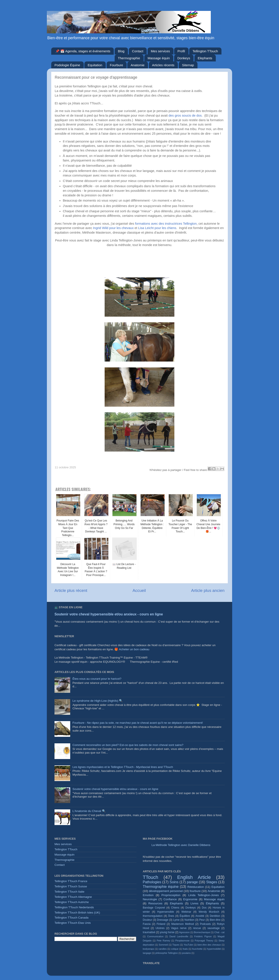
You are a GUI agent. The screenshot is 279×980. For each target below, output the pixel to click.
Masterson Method (183, 924)
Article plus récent (71, 590)
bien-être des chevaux (209, 945)
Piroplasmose (182, 941)
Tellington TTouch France (71, 881)
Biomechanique (202, 932)
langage (147, 953)
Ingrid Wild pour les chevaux (113, 228)
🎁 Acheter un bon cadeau (132, 649)
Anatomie (137, 65)
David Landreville (179, 936)
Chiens (175, 908)
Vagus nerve (179, 928)
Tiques (176, 945)
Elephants (205, 58)
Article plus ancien (208, 590)
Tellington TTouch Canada (71, 918)
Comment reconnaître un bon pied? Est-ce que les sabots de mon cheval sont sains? (128, 745)
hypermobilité (214, 949)
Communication (155, 936)
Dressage (163, 920)
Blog (121, 51)
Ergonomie (190, 899)
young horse (167, 932)
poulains (186, 953)
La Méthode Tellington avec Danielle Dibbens (181, 845)
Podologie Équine (67, 65)
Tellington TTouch (205, 51)
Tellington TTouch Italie (69, 892)
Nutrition (189, 920)
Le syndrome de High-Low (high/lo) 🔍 (98, 701)
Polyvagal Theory (204, 941)
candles (162, 949)
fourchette (197, 949)
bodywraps (148, 949)
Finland (161, 924)
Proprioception (171, 895)
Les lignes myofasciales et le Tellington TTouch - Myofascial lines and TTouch (123, 767)
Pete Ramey (163, 941)
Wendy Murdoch (209, 912)
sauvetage (214, 928)
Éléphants (212, 903)
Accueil (139, 590)
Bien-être (215, 920)
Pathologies (152, 882)
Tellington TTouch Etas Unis (73, 923)
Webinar (186, 912)
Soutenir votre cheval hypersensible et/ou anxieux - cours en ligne (109, 614)
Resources (155, 903)
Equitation (95, 65)
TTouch (151, 877)
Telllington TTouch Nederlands (74, 907)
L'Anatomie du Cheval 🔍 (89, 811)
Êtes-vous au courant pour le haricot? (97, 679)
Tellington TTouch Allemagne (73, 897)
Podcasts (205, 924)
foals (185, 949)
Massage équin (159, 58)
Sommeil (163, 945)
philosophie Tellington (167, 953)
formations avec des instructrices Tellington (166, 224)
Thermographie (129, 58)
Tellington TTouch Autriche (72, 902)
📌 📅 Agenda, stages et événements (83, 51)
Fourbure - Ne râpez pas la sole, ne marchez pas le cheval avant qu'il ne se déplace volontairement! (138, 723)
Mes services (160, 51)
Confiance (170, 899)
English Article (194, 877)
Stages (212, 882)
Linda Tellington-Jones (204, 895)
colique (175, 949)
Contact (138, 51)
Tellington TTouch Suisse (71, 886)
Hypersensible (166, 912)
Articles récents (163, 65)
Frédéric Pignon (203, 936)
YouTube (188, 945)
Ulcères (160, 928)
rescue (197, 928)
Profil (181, 51)
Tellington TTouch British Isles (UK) (77, 913)
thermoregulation (153, 916)
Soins (174, 882)
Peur (202, 920)
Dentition (215, 916)
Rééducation (196, 887)
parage (192, 882)
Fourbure (117, 65)
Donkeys (184, 58)
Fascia (147, 924)
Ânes (171, 916)
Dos (204, 908)
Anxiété (200, 916)
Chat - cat (219, 932)
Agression (184, 932)
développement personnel (166, 891)
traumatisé (149, 932)
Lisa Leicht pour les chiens (157, 228)
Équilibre (185, 916)
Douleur (147, 920)
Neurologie (150, 899)
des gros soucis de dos (185, 115)
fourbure (195, 891)
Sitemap (188, 65)
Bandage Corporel (154, 908)
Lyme (176, 920)
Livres (194, 903)
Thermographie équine (161, 887)
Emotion (148, 895)
